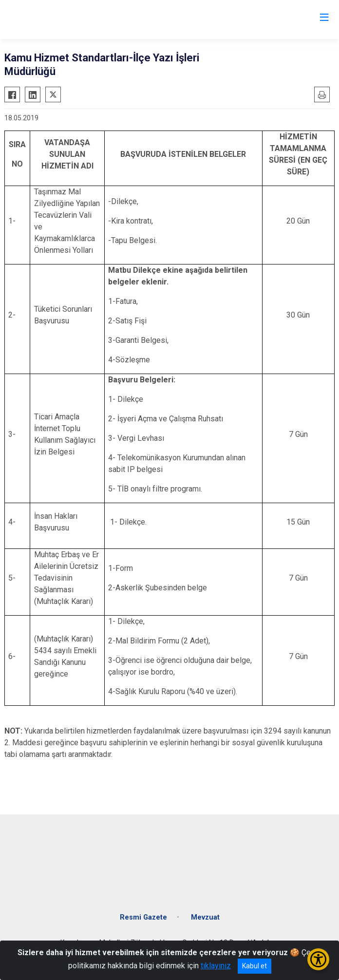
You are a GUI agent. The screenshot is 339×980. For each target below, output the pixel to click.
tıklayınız (216, 966)
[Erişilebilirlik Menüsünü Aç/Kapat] (318, 959)
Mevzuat (205, 917)
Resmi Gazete (143, 917)
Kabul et (254, 966)
